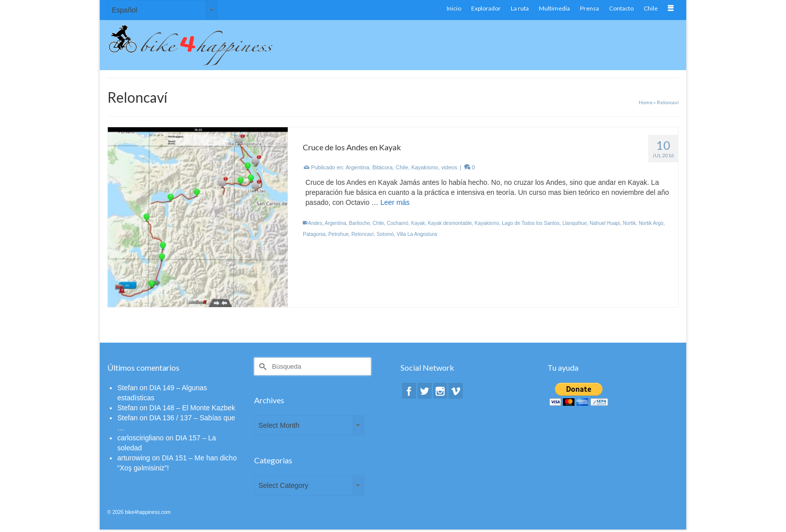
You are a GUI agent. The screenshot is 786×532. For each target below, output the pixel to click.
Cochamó (398, 223)
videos (449, 167)
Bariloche (359, 223)
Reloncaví (362, 234)
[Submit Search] (262, 366)
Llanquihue (575, 223)
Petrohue (339, 234)
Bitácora (382, 167)
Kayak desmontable (450, 223)
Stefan (127, 388)
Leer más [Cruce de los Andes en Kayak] (395, 202)
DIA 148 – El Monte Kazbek (192, 408)
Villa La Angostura (417, 234)
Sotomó (385, 234)
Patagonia (314, 234)
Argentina (358, 167)
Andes (315, 223)
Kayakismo (425, 167)
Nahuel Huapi (605, 223)
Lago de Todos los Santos (531, 223)
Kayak (418, 223)
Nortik (629, 223)
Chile (402, 167)
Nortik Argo (651, 223)
